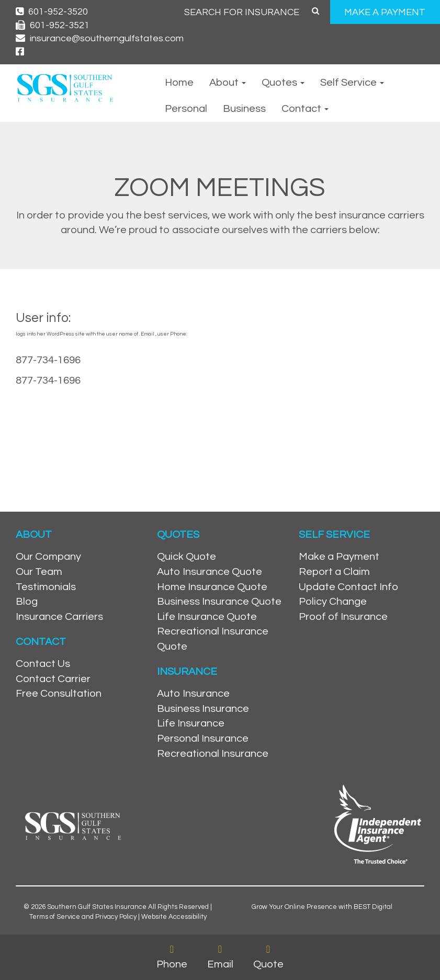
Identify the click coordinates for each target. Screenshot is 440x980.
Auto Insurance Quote (210, 572)
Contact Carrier (53, 679)
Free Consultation (59, 694)
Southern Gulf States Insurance (97, 907)
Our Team (39, 572)
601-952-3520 (52, 12)
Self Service (352, 83)
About (228, 83)
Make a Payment (339, 557)
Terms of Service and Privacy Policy (83, 917)
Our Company (48, 557)
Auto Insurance (193, 694)
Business (244, 109)
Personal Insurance (203, 739)
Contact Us (43, 664)
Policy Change (333, 602)
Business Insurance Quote (219, 602)
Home (179, 83)
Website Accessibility (174, 917)
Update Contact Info (348, 587)
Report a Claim (334, 572)
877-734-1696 (48, 360)
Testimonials (46, 587)
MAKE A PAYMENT (385, 12)
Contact (305, 109)
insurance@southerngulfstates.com (100, 38)
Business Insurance (203, 709)
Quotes (283, 83)
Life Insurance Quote (207, 617)
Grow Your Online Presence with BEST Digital (322, 907)
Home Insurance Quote (212, 587)
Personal (186, 109)
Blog (27, 602)
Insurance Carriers (59, 617)
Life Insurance (191, 723)
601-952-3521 (53, 25)
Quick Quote (187, 557)
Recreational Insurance (213, 754)
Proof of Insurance (343, 617)
